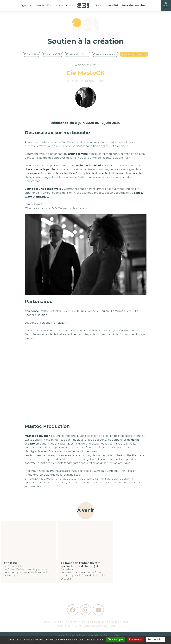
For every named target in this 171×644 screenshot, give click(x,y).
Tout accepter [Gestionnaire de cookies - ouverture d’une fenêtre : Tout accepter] (116, 640)
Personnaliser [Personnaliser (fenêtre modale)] (155, 640)
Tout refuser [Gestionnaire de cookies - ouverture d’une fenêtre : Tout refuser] (135, 640)
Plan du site (111, 635)
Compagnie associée (105, 54)
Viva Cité (112, 6)
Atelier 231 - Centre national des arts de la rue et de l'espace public (85, 622)
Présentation (32, 54)
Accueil (57, 635)
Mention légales (89, 635)
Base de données (133, 6)
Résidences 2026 (52, 54)
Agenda (26, 6)
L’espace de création (78, 54)
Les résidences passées (134, 54)
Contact (71, 635)
